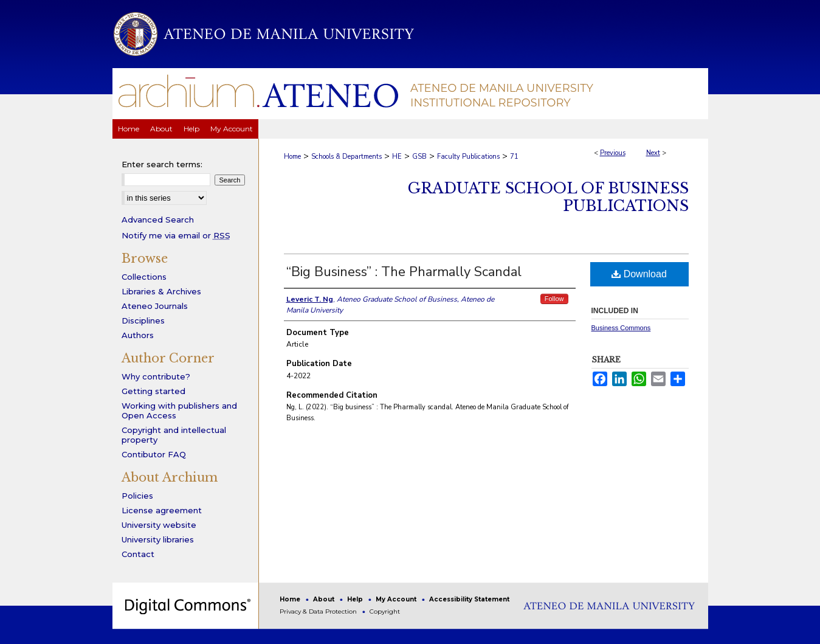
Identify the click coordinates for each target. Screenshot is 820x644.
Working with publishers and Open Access (179, 410)
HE (397, 157)
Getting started (153, 391)
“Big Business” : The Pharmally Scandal (404, 272)
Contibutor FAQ (154, 454)
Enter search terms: (162, 164)
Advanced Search (158, 220)
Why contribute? (156, 376)
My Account (397, 599)
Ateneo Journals (155, 306)
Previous (613, 153)
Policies (137, 496)
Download (639, 274)
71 (514, 157)
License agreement (162, 510)
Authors (138, 335)
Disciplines (143, 320)
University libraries (158, 539)
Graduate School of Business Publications (548, 197)
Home (292, 157)
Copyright (385, 611)
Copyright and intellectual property (174, 435)
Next (653, 153)
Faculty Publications (468, 157)
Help (356, 599)
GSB (419, 157)
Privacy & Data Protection (319, 611)
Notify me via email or (176, 235)
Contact (138, 554)
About (325, 599)
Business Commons (621, 328)
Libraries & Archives (161, 291)
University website (159, 525)
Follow (554, 299)
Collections (144, 277)
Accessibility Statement (469, 599)
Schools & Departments (346, 157)
